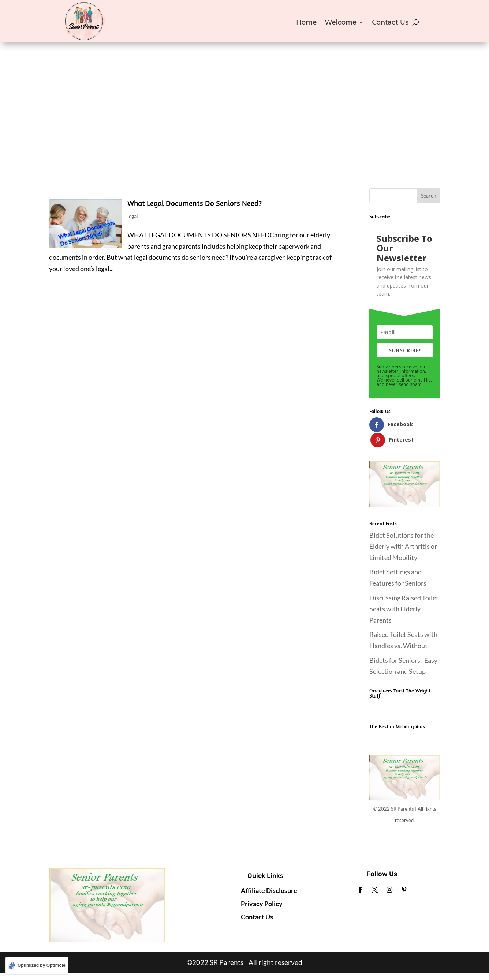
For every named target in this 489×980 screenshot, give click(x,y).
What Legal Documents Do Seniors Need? (195, 203)
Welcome (341, 23)
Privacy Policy (262, 888)
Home (306, 23)
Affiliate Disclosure (269, 875)
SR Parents (402, 794)
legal (133, 216)
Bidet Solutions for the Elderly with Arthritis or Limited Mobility (403, 531)
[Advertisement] (244, 112)
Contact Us (390, 23)
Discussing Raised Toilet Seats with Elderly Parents (404, 594)
